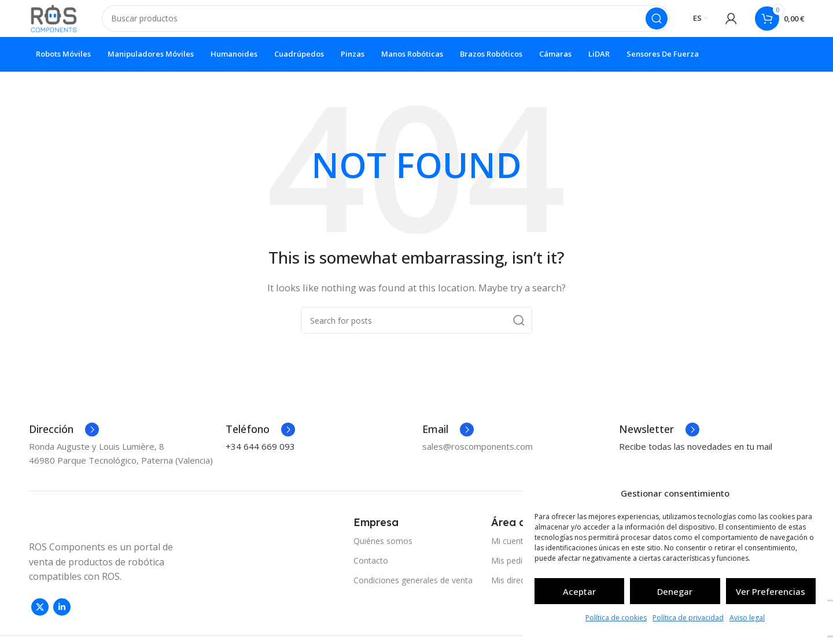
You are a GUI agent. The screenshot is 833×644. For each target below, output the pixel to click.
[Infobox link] (64, 439)
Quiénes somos (383, 550)
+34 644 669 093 (260, 456)
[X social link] (40, 616)
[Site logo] (59, 22)
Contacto (371, 570)
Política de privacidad (688, 618)
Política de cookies (616, 618)
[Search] (391, 23)
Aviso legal (747, 618)
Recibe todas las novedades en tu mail (696, 456)
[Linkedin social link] (62, 616)
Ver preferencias (771, 591)
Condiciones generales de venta (413, 589)
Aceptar (579, 591)
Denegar (675, 591)
